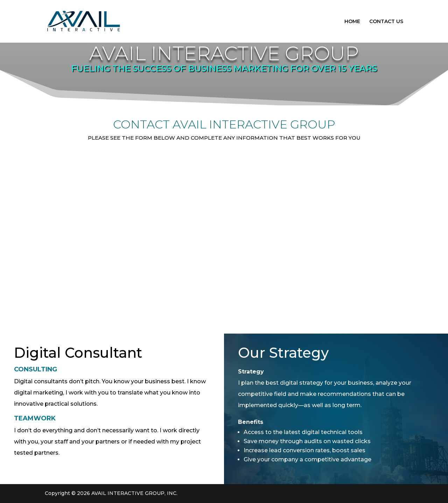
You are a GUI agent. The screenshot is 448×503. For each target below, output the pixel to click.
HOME (352, 22)
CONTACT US (386, 22)
